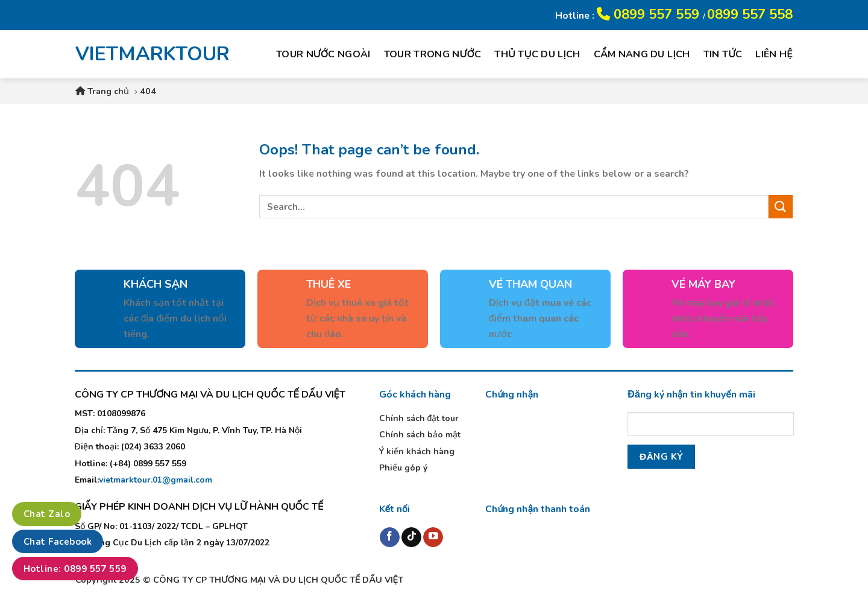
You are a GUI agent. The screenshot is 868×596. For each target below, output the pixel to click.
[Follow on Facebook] (390, 537)
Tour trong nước (433, 54)
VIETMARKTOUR (144, 54)
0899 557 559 (650, 14)
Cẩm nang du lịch (642, 54)
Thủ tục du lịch (537, 54)
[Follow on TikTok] (411, 537)
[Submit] (781, 207)
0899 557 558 (750, 14)
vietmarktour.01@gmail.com (156, 480)
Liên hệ (774, 54)
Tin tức (723, 54)
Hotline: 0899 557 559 (75, 569)
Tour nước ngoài (323, 54)
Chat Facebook (58, 542)
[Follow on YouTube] (433, 537)
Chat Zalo (47, 514)
